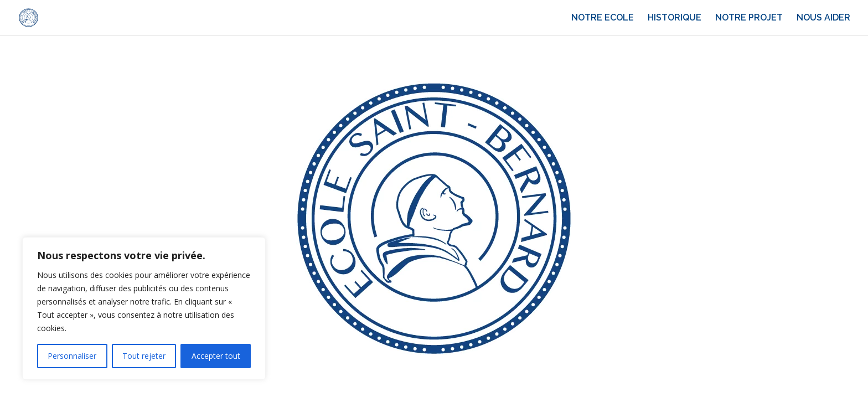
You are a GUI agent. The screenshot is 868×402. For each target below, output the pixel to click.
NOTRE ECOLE (603, 18)
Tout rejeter (144, 356)
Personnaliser (72, 356)
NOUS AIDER (823, 18)
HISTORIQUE (675, 18)
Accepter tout (216, 356)
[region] (144, 308)
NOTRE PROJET (749, 18)
